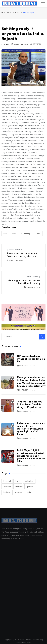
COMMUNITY (26, 234)
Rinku (6, 44)
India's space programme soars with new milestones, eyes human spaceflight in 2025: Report (31, 429)
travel (18, 481)
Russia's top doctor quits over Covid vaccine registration (22, 255)
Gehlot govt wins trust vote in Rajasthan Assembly (24, 282)
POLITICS (38, 234)
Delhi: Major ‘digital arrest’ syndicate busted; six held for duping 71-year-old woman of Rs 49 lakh (31, 456)
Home (5, 12)
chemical (7, 487)
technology (29, 481)
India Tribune (25, 641)
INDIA (17, 12)
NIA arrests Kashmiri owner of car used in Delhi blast (31, 359)
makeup (19, 492)
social (29, 492)
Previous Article (15, 250)
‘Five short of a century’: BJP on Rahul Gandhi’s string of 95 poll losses (30, 405)
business (7, 492)
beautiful (7, 481)
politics (30, 487)
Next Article (34, 277)
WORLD (14, 234)
